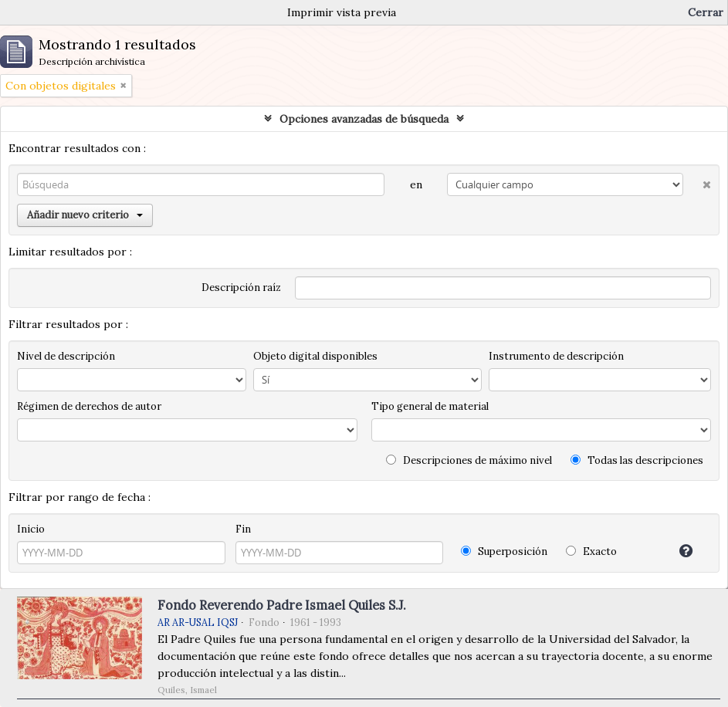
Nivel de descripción (66, 356)
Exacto (591, 551)
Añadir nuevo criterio (85, 215)
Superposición (504, 551)
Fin (243, 529)
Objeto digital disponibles (315, 356)
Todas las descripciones (637, 460)
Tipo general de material (430, 406)
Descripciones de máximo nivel (469, 460)
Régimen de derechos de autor (89, 406)
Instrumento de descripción (556, 356)
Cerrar (706, 12)
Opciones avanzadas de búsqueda (364, 119)
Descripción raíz (241, 288)
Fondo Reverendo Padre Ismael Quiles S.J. (282, 605)
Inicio (31, 529)
